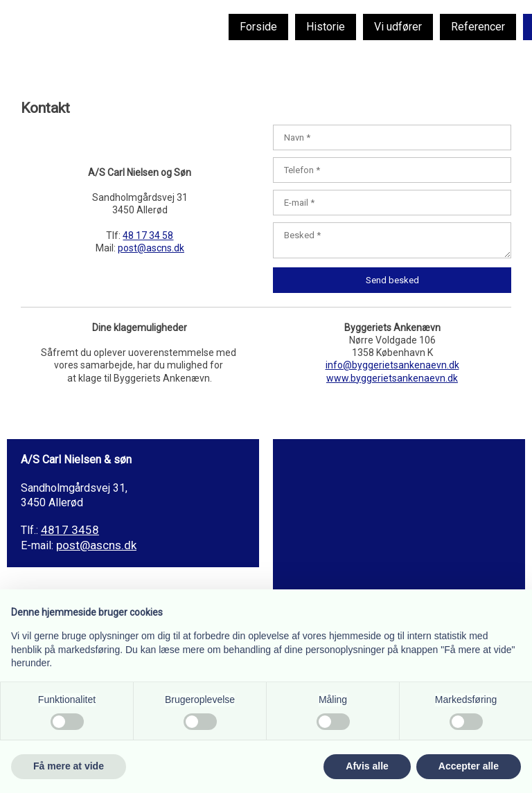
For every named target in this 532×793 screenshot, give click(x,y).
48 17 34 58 (148, 235)
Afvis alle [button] (367, 766)
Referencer (478, 27)
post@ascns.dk (151, 248)
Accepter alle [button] (469, 766)
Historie (326, 27)
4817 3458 (70, 530)
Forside (258, 27)
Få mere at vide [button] (69, 766)
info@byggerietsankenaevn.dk (392, 365)
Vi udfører (398, 27)
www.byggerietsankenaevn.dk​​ (392, 378)
